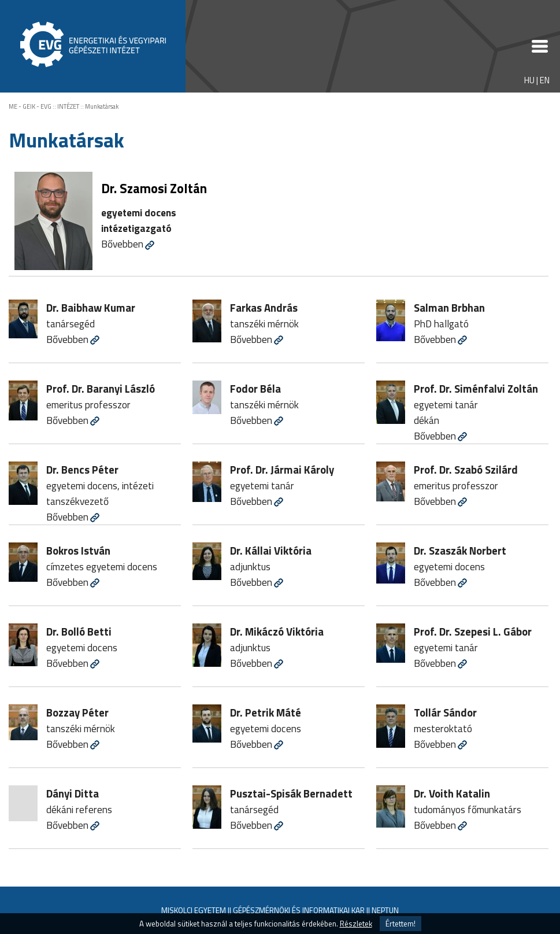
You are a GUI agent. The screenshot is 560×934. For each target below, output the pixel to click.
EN (545, 80)
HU (529, 80)
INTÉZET (68, 106)
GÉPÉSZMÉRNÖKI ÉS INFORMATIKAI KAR (299, 910)
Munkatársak (102, 106)
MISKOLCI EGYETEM (194, 910)
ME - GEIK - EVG (30, 106)
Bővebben (122, 244)
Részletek (356, 924)
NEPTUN (385, 910)
